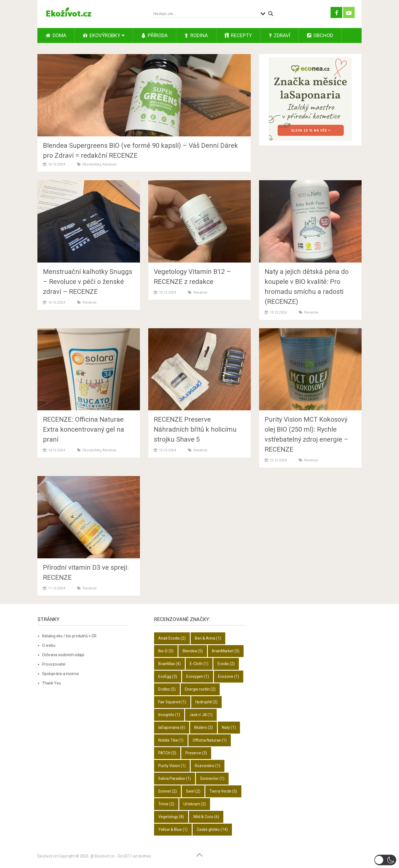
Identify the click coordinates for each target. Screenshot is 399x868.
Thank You (52, 683)
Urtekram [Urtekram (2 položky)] (195, 804)
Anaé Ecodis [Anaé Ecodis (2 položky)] (172, 638)
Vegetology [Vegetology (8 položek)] (171, 817)
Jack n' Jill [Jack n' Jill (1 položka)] (201, 715)
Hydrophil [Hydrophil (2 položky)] (206, 702)
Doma (56, 35)
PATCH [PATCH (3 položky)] (167, 753)
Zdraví (279, 35)
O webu (49, 645)
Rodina (196, 35)
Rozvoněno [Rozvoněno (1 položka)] (208, 766)
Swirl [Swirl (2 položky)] (193, 791)
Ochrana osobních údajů (63, 655)
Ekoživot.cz (47, 856)
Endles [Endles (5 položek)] (167, 689)
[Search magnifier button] (271, 14)
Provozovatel (54, 664)
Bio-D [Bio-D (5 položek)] (166, 651)
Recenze (109, 164)
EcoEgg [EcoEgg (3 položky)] (168, 676)
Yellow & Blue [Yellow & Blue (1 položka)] (173, 829)
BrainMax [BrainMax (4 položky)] (169, 664)
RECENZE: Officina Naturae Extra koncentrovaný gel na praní (84, 429)
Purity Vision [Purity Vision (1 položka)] (172, 766)
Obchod (320, 35)
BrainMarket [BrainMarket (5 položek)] (226, 651)
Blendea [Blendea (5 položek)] (193, 651)
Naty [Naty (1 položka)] (229, 727)
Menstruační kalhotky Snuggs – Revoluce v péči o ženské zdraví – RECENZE (88, 282)
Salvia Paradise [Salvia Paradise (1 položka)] (175, 778)
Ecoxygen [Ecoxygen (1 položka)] (198, 676)
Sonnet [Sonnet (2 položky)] (167, 791)
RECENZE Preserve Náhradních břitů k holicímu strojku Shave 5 (195, 429)
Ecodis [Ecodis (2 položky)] (226, 664)
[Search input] (205, 14)
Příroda (154, 35)
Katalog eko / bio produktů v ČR (69, 636)
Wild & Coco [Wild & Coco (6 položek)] (206, 817)
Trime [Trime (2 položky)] (166, 804)
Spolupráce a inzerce (61, 674)
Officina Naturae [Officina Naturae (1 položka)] (210, 740)
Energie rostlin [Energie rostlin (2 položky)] (200, 689)
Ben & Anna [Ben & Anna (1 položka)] (208, 638)
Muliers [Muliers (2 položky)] (204, 727)
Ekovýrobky (102, 35)
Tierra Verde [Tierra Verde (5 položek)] (223, 791)
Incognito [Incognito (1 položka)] (169, 715)
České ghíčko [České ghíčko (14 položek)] (212, 829)
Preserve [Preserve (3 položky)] (196, 753)
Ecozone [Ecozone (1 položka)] (229, 676)
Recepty (238, 35)
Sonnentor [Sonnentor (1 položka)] (212, 778)
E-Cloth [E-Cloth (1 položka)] (199, 664)
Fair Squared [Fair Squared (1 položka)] (172, 702)
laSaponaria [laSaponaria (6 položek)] (172, 727)
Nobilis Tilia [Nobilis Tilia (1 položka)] (171, 740)
